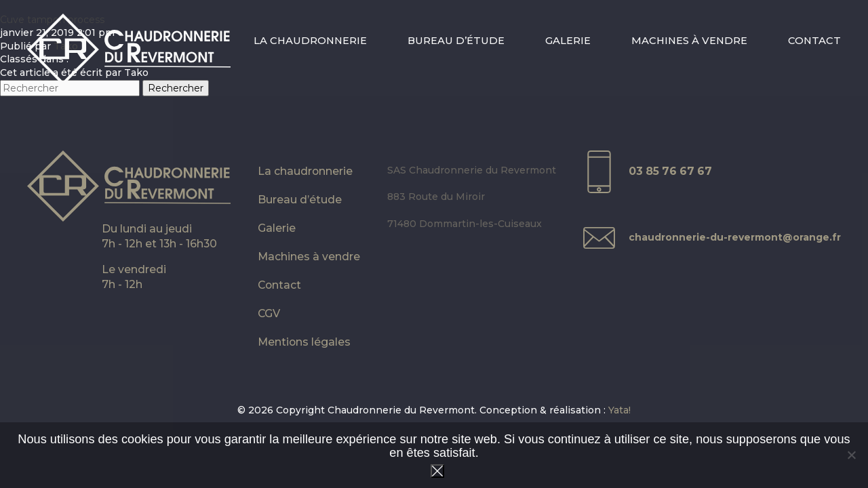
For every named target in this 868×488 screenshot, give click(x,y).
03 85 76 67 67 (670, 171)
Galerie (568, 41)
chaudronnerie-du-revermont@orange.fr (735, 237)
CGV (269, 313)
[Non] (851, 455)
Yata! (619, 410)
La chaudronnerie (310, 41)
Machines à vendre (689, 41)
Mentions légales (304, 342)
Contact (814, 41)
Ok (437, 471)
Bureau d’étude (456, 41)
